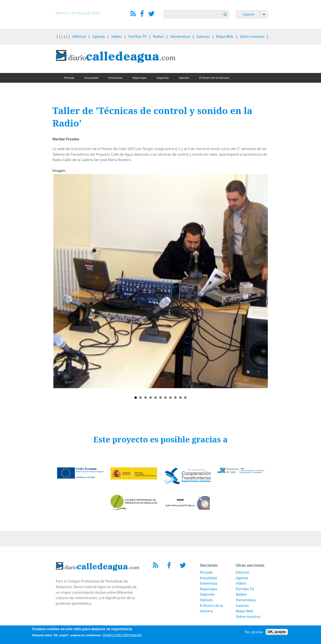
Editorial (79, 36)
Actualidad (91, 78)
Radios (158, 36)
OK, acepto (277, 632)
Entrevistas (115, 78)
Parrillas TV (137, 36)
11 (185, 398)
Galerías (203, 36)
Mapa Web (225, 36)
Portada (69, 78)
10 (180, 398)
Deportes (163, 78)
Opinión (184, 78)
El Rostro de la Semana (214, 78)
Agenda (99, 36)
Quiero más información (122, 635)
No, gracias (254, 632)
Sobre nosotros (252, 36)
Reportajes (140, 78)
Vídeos (117, 36)
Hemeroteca (180, 36)
